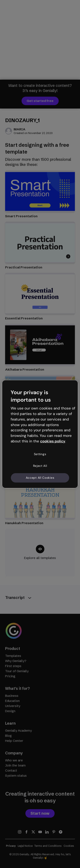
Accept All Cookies (40, 478)
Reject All (40, 466)
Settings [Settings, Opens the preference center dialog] (40, 454)
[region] (40, 434)
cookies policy (53, 441)
